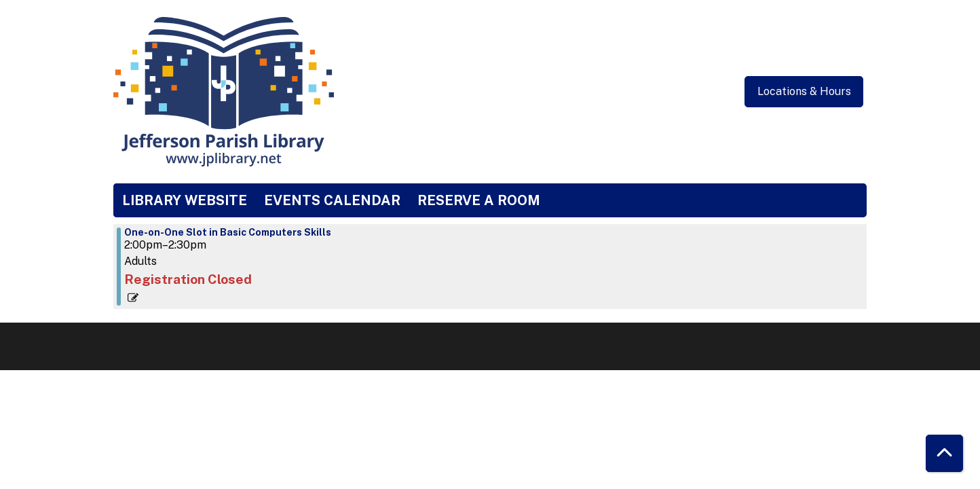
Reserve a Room (479, 200)
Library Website (185, 200)
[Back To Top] (944, 453)
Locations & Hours (804, 91)
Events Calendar (332, 200)
